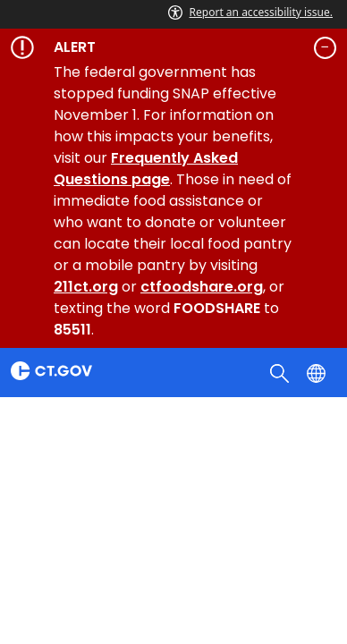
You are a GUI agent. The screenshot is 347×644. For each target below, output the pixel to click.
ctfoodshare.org (202, 287)
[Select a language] (318, 372)
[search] (281, 372)
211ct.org (86, 287)
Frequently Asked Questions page (146, 169)
